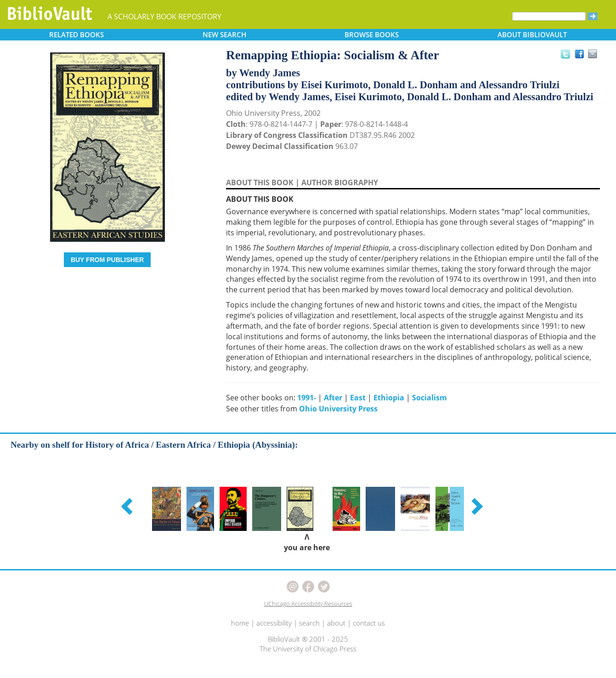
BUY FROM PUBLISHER (107, 260)
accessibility (274, 623)
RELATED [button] (76, 34)
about (336, 623)
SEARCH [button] (224, 34)
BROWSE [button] (372, 34)
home (240, 623)
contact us (369, 623)
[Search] (549, 16)
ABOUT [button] (532, 34)
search (309, 623)
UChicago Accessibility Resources (308, 604)
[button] (128, 506)
